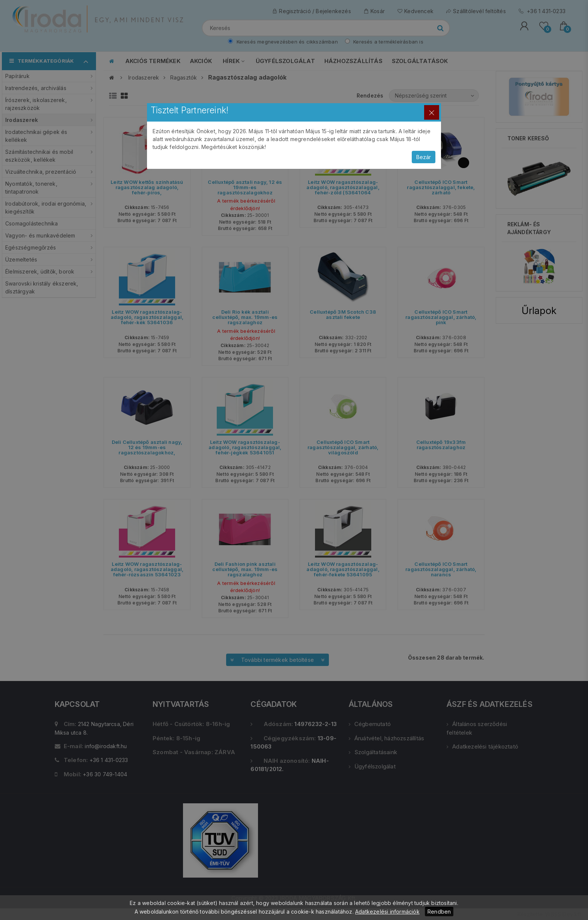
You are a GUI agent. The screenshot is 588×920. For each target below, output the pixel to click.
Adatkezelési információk (387, 912)
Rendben (439, 912)
